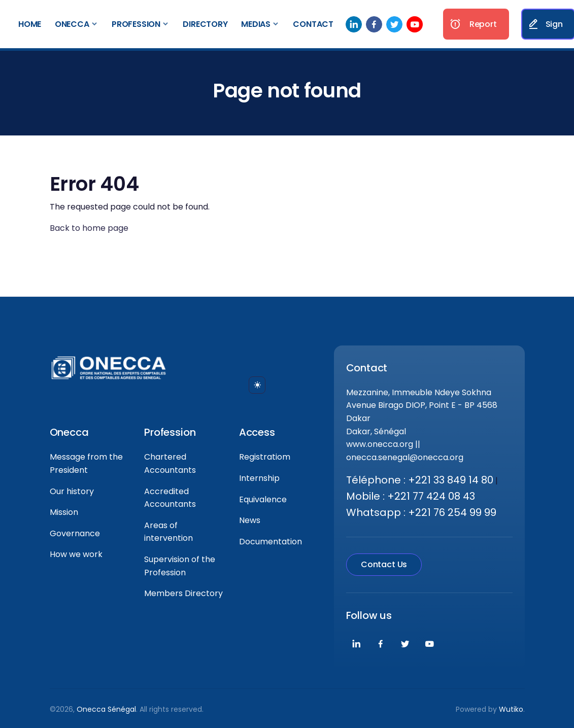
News (250, 520)
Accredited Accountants (170, 498)
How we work (76, 554)
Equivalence (263, 499)
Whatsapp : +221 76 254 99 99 (421, 512)
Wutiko (511, 709)
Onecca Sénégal (106, 709)
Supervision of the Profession (180, 566)
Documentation (271, 542)
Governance (75, 533)
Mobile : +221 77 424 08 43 (411, 496)
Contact (313, 24)
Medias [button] (256, 24)
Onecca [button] (72, 24)
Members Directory (183, 593)
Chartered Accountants (170, 463)
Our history (72, 491)
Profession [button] (136, 24)
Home (30, 24)
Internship (259, 478)
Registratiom (265, 457)
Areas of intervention (168, 532)
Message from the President (86, 463)
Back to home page (89, 228)
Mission (64, 512)
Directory (205, 24)
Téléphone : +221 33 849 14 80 (420, 480)
